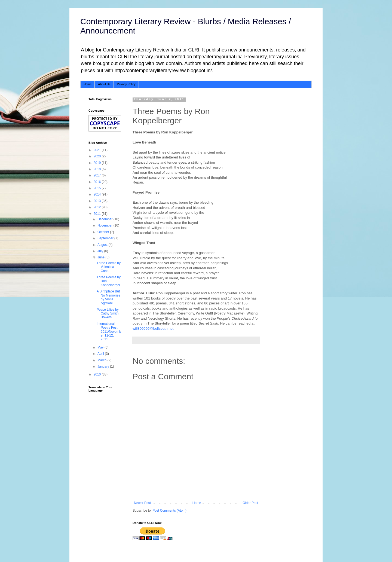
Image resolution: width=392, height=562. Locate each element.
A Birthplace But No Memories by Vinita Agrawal (108, 297)
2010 (98, 374)
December (105, 219)
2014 (98, 194)
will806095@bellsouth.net (153, 329)
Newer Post (142, 503)
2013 (98, 201)
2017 (98, 175)
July (101, 251)
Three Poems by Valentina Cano (109, 267)
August (103, 245)
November (105, 225)
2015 (98, 188)
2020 (98, 156)
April (101, 354)
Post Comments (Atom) (169, 511)
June (101, 257)
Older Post (250, 503)
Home (88, 84)
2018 (98, 169)
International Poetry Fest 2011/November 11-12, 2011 (109, 332)
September (106, 238)
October (104, 232)
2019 (98, 163)
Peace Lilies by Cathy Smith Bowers (108, 314)
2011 (98, 214)
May (101, 347)
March (102, 360)
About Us (104, 84)
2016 (98, 182)
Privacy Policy (126, 84)
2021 (98, 150)
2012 (98, 207)
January (104, 366)
